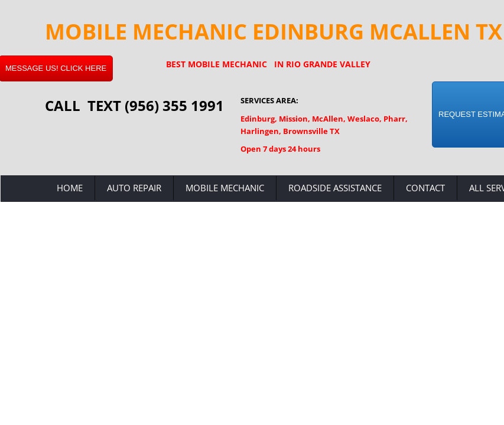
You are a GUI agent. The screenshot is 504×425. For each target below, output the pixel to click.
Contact (425, 188)
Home (70, 188)
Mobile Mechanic (225, 188)
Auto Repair (134, 188)
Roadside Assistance (335, 188)
